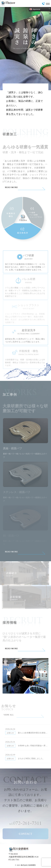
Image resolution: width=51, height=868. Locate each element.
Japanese (35, 9)
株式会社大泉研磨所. (28, 865)
